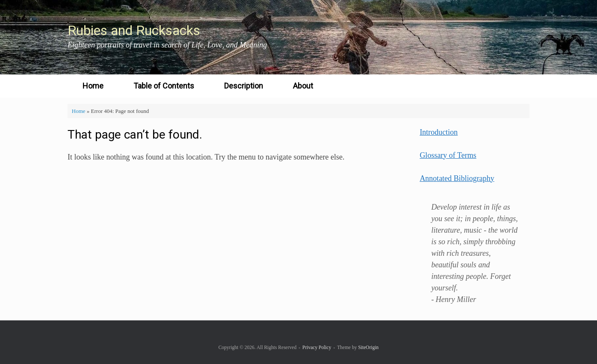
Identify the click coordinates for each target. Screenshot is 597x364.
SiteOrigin (368, 347)
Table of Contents (164, 86)
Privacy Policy (317, 347)
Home (93, 86)
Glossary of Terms (448, 155)
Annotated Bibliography (457, 178)
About (303, 86)
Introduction (439, 132)
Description (244, 86)
